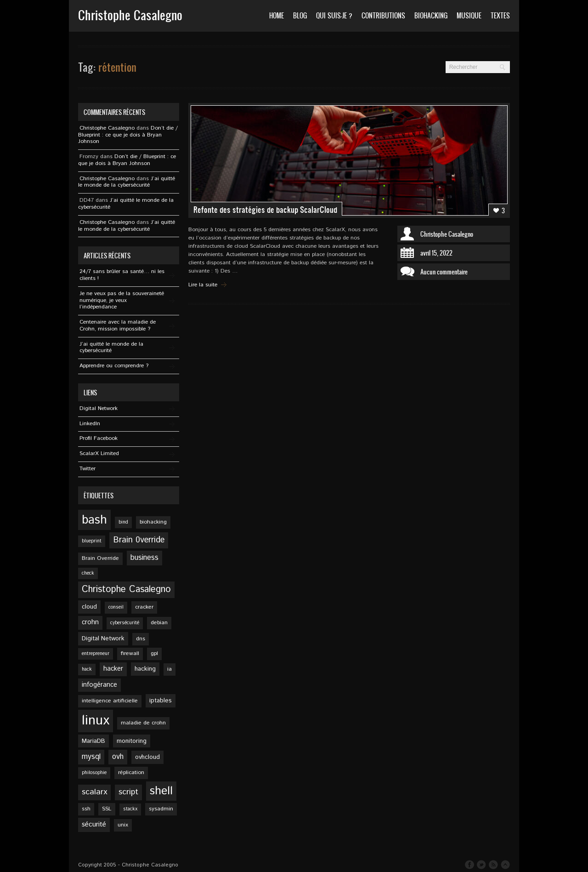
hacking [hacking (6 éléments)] (145, 669)
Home (277, 15)
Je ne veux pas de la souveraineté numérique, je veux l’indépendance (122, 300)
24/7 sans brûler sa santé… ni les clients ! (122, 275)
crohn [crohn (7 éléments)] (90, 622)
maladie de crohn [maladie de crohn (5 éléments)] (143, 723)
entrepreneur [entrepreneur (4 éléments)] (96, 654)
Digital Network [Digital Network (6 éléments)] (103, 638)
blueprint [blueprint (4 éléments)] (92, 541)
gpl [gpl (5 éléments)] (154, 653)
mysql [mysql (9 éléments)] (91, 757)
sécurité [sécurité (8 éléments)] (94, 825)
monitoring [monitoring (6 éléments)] (132, 741)
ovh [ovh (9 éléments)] (118, 757)
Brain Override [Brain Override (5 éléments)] (100, 558)
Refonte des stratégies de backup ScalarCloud (265, 210)
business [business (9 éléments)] (144, 558)
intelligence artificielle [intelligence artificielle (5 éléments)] (110, 701)
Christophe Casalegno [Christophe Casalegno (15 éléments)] (126, 590)
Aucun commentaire (444, 272)
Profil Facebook (99, 438)
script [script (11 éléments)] (128, 792)
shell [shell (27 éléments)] (161, 791)
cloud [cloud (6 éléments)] (89, 607)
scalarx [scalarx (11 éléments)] (94, 792)
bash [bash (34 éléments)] (94, 520)
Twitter (88, 469)
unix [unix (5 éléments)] (123, 825)
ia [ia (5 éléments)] (170, 669)
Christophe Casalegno (447, 234)
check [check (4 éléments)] (88, 573)
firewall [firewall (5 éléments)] (130, 653)
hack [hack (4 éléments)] (87, 669)
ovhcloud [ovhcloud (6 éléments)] (147, 757)
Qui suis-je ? (334, 15)
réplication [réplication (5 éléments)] (131, 772)
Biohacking (431, 15)
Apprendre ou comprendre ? (114, 366)
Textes (500, 15)
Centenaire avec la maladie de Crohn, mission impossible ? (118, 325)
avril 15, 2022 (436, 253)
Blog (300, 15)
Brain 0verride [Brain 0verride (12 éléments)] (139, 540)
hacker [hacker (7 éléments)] (113, 669)
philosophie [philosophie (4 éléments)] (94, 773)
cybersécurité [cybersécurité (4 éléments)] (125, 623)
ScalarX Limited (99, 453)
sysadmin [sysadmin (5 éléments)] (161, 809)
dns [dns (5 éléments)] (141, 639)
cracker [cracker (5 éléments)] (144, 607)
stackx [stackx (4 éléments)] (130, 809)
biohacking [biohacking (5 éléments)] (153, 522)
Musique (469, 15)
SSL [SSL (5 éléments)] (107, 809)
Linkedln (90, 424)
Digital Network (99, 408)
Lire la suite (203, 285)
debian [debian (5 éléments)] (159, 623)
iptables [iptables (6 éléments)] (161, 701)
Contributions (383, 15)
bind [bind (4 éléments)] (123, 522)
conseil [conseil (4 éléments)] (116, 607)
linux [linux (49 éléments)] (96, 721)
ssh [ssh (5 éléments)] (86, 809)
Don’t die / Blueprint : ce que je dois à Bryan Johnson (128, 135)
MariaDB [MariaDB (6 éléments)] (93, 741)
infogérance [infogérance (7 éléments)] (99, 685)
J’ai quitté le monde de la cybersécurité (127, 182)
